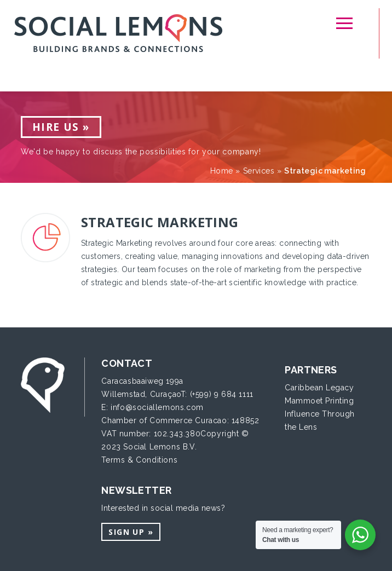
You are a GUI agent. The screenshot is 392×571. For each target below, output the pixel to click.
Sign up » (131, 532)
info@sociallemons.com (157, 407)
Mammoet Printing (319, 401)
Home (222, 171)
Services (259, 171)
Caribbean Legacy (319, 388)
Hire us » (61, 127)
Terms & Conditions (139, 460)
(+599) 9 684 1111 (222, 394)
